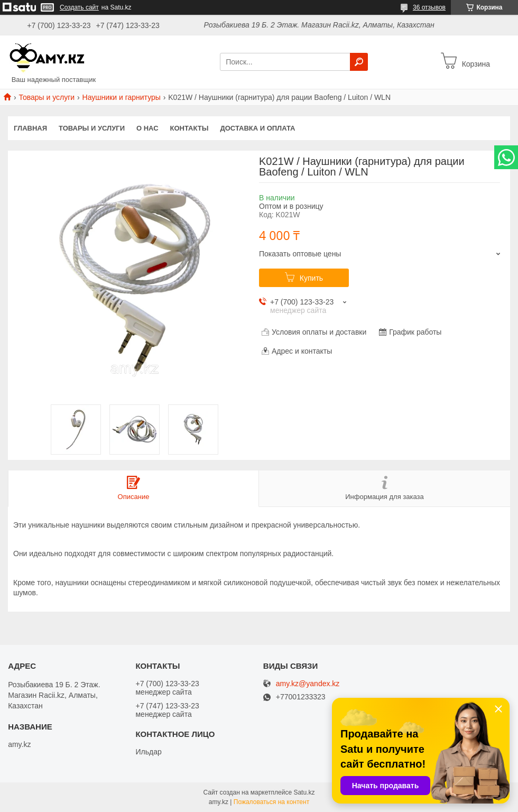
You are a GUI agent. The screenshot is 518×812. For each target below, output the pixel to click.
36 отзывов (429, 7)
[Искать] (359, 62)
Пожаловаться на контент (271, 802)
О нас (147, 128)
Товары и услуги (47, 97)
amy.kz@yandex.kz (308, 684)
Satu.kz (304, 792)
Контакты (189, 128)
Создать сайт (79, 7)
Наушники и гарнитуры (122, 97)
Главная (30, 128)
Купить (311, 278)
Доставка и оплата (257, 128)
